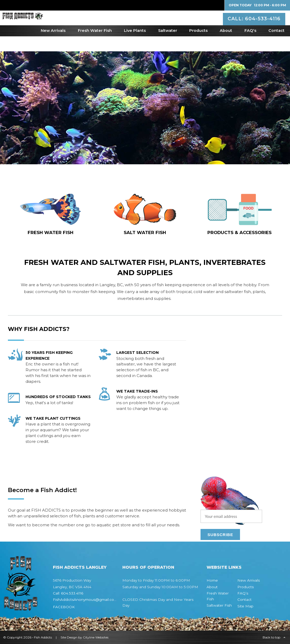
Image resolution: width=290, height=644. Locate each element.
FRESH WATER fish (51, 232)
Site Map (245, 606)
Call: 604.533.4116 (68, 593)
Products (198, 46)
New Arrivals (53, 46)
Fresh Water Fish (95, 46)
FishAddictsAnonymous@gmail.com (85, 600)
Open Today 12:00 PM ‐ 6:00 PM (257, 5)
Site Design (69, 637)
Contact (276, 46)
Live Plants (135, 46)
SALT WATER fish (145, 232)
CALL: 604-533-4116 (255, 25)
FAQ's (250, 46)
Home (212, 580)
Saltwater (168, 46)
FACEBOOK (64, 607)
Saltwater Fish (219, 605)
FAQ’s (243, 593)
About (226, 46)
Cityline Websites (96, 637)
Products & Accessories (239, 232)
